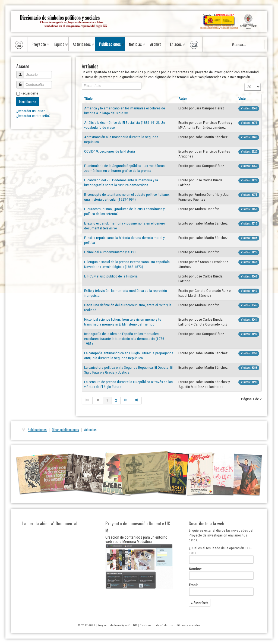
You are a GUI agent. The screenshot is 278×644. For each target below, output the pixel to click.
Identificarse (28, 102)
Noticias (135, 44)
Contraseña (22, 82)
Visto (242, 99)
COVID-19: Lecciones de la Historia (110, 151)
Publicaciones (110, 44)
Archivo (156, 44)
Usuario (22, 72)
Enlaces (176, 44)
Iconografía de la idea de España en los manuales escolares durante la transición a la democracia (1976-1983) (125, 339)
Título (88, 99)
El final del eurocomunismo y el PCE (111, 252)
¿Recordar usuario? (31, 111)
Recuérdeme (29, 93)
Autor (183, 99)
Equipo (59, 44)
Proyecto (39, 44)
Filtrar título (82, 82)
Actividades (82, 44)
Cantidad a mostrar (244, 83)
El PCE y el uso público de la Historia (111, 276)
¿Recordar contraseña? (33, 116)
